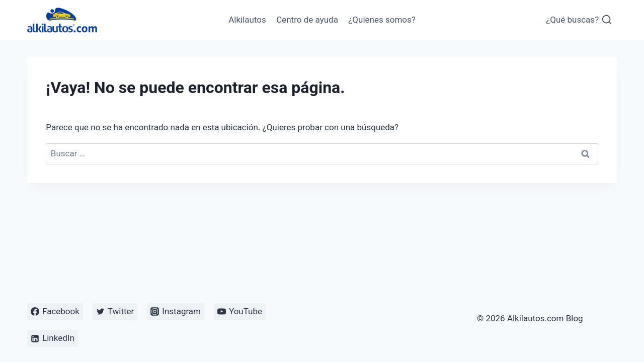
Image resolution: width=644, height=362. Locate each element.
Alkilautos (247, 20)
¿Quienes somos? (382, 20)
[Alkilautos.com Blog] (62, 20)
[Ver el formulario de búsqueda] (579, 20)
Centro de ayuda (307, 20)
